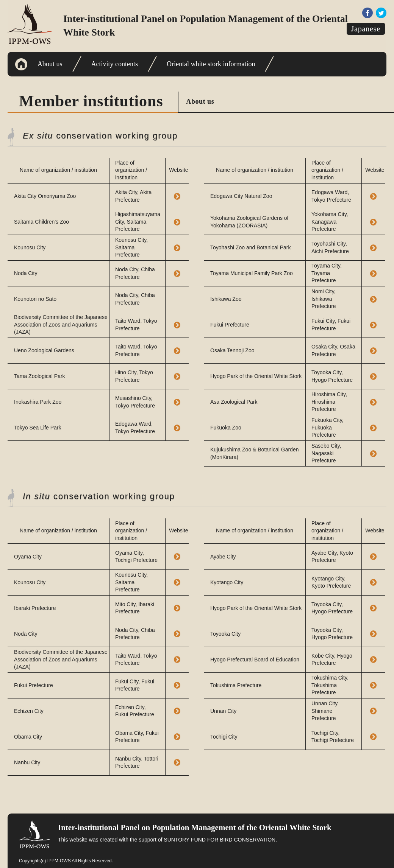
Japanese (366, 29)
